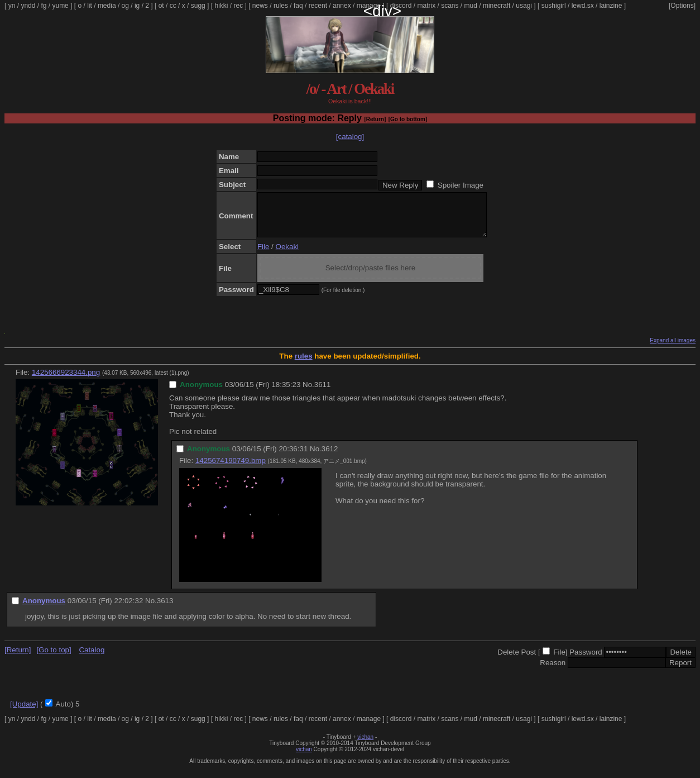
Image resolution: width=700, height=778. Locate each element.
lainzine (611, 6)
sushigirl (554, 6)
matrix (426, 6)
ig (137, 6)
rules (281, 6)
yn (12, 6)
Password (586, 660)
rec (239, 6)
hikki (221, 6)
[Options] (682, 6)
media (107, 6)
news (260, 6)
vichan (365, 745)
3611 (323, 393)
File (263, 255)
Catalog (92, 658)
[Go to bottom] (408, 119)
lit (90, 6)
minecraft (497, 6)
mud (471, 6)
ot (161, 6)
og (125, 6)
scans (450, 6)
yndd (28, 6)
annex (342, 6)
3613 (165, 609)
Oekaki (287, 255)
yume (60, 6)
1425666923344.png (66, 381)
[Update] (24, 712)
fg (44, 6)
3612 (330, 457)
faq (298, 6)
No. (308, 393)
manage (369, 6)
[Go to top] (54, 658)
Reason (553, 671)
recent (318, 6)
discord (401, 6)
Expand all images (673, 349)
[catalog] (350, 137)
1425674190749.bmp (231, 469)
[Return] (375, 119)
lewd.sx (583, 6)
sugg (198, 6)
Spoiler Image (461, 185)
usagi (524, 6)
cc (173, 6)
